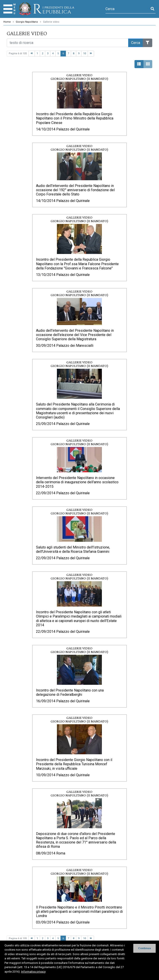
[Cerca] (127, 9)
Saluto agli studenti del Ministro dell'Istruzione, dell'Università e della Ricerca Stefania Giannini (73, 549)
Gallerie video (51, 22)
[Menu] (8, 9)
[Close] (144, 948)
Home (7, 22)
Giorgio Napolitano (27, 22)
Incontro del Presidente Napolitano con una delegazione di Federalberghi (70, 692)
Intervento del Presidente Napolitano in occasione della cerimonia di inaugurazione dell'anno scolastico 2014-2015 (77, 482)
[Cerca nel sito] (68, 43)
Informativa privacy (33, 972)
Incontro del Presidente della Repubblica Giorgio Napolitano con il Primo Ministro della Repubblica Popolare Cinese (75, 118)
